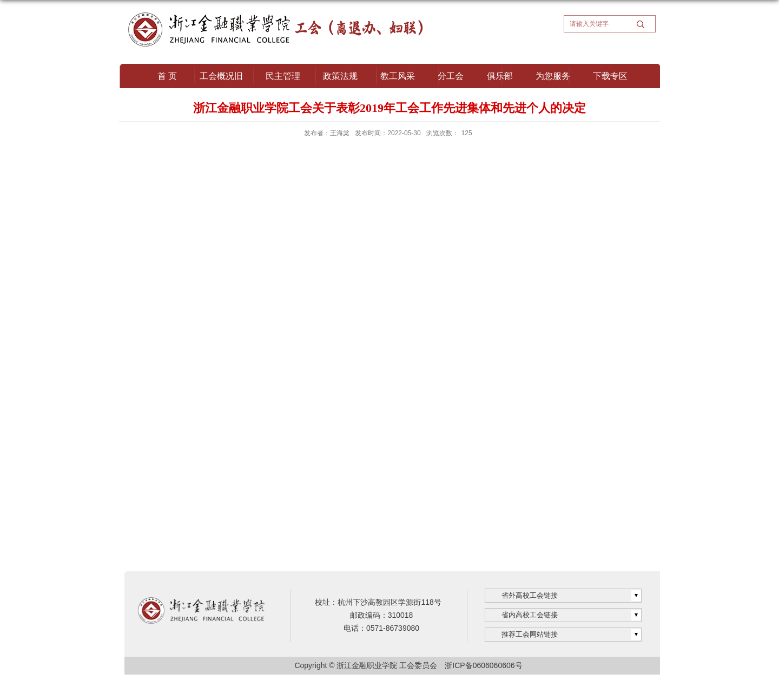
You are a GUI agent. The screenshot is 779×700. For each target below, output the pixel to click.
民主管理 (283, 76)
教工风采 (398, 76)
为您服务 (553, 76)
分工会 (451, 76)
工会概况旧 (221, 76)
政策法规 (340, 76)
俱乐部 (500, 76)
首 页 (167, 76)
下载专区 (610, 76)
